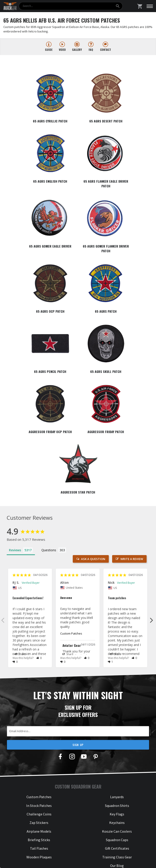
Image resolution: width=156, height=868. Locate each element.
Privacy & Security (95, 860)
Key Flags (117, 658)
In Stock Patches (39, 649)
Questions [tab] (49, 394)
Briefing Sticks (39, 684)
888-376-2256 (117, 732)
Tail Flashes (39, 692)
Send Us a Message (117, 762)
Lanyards (117, 641)
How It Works (39, 741)
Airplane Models (39, 675)
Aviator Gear (49, 860)
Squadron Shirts (117, 649)
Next (152, 464)
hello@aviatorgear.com (117, 753)
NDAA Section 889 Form (39, 767)
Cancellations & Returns (39, 775)
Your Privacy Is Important (39, 784)
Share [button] (20, 498)
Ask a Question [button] (93, 403)
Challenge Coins (39, 658)
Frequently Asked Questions (39, 758)
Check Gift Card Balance (39, 801)
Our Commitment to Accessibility (39, 792)
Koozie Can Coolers (117, 675)
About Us (39, 732)
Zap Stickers (39, 667)
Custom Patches (71, 477)
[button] (39, 502)
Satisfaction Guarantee (39, 749)
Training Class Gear (117, 701)
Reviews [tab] (15, 394)
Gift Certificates (117, 692)
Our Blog (117, 710)
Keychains (117, 667)
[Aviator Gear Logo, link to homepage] (10, 6)
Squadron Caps (117, 684)
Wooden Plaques (39, 701)
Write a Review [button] (132, 403)
